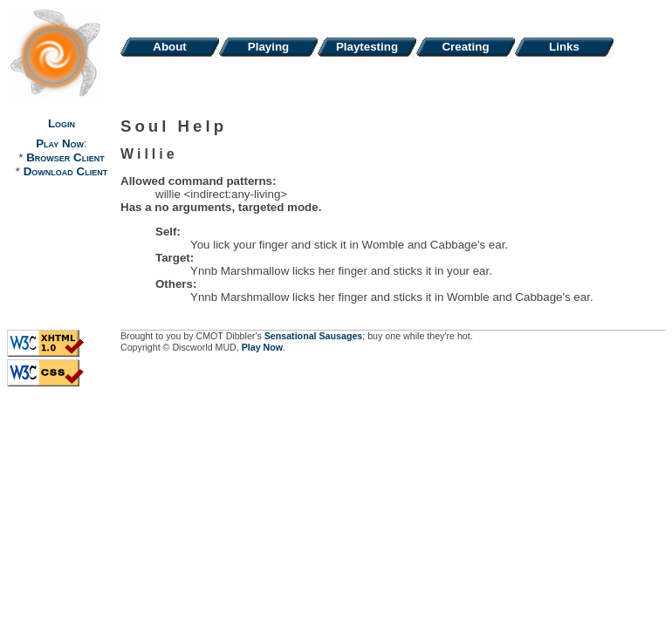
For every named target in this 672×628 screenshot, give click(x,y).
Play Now (60, 143)
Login (62, 123)
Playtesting (367, 47)
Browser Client (65, 157)
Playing (268, 47)
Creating (465, 47)
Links (564, 47)
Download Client (65, 171)
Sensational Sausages (314, 336)
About (170, 47)
